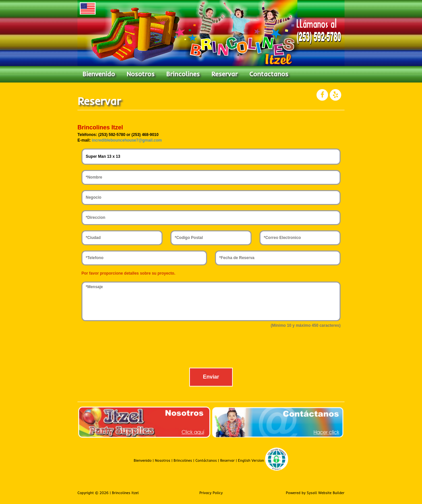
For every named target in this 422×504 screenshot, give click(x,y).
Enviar (211, 377)
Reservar (225, 74)
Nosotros (141, 74)
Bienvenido (99, 74)
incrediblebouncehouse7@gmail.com (127, 140)
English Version (251, 460)
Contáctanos (206, 460)
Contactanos (269, 74)
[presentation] (211, 350)
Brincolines (183, 74)
